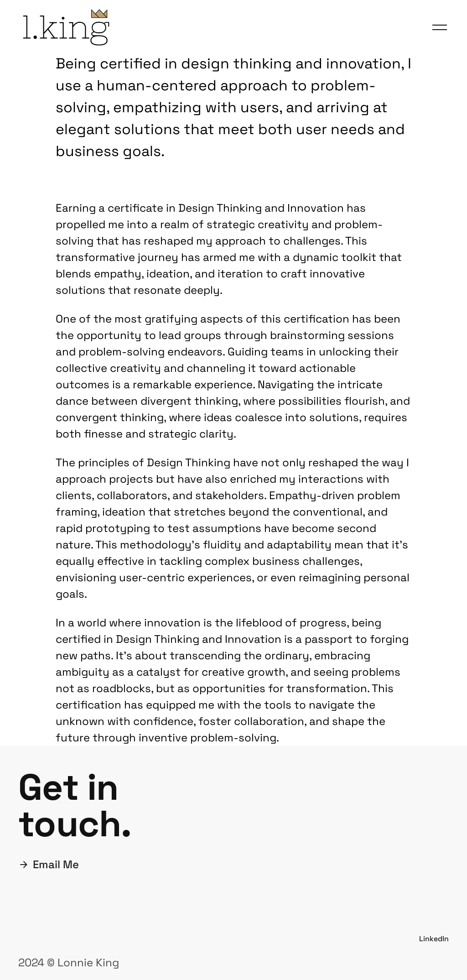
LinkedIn (434, 939)
